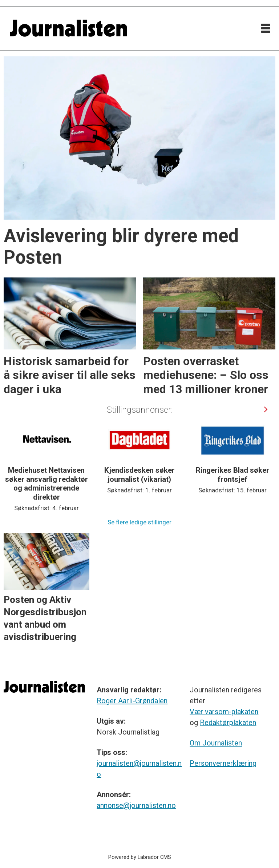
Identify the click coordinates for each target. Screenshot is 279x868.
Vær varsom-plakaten (224, 712)
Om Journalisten (216, 743)
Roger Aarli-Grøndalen (132, 701)
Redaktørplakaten (228, 723)
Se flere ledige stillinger (139, 522)
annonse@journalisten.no (136, 805)
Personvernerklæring (223, 763)
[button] (266, 409)
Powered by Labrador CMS (140, 857)
